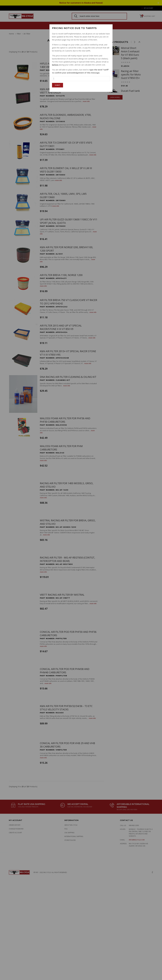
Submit (58, 85)
